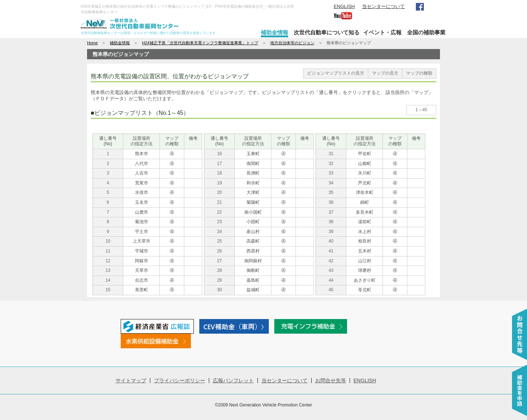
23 (219, 222)
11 (108, 251)
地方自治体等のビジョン (292, 43)
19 (219, 183)
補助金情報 (274, 32)
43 (331, 270)
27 (219, 261)
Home (92, 43)
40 (331, 241)
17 (219, 164)
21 (219, 202)
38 (331, 222)
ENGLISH (344, 6)
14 (108, 280)
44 (331, 280)
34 (331, 183)
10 (108, 241)
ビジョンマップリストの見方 (336, 73)
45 (331, 290)
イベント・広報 (382, 32)
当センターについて (383, 6)
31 (331, 154)
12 (108, 261)
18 (219, 173)
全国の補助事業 (426, 32)
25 (219, 241)
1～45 (421, 110)
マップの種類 (419, 73)
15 (108, 290)
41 (331, 251)
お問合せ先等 (331, 380)
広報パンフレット (233, 380)
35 (331, 192)
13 (108, 270)
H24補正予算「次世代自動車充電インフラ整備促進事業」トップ (200, 43)
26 (219, 251)
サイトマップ (131, 380)
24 (219, 232)
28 (219, 270)
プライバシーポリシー (180, 380)
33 (331, 173)
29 (219, 280)
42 (331, 261)
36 (331, 202)
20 (219, 192)
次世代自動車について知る (327, 32)
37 (331, 212)
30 (219, 290)
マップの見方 (385, 73)
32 (331, 164)
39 (331, 232)
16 (219, 154)
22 (219, 212)
